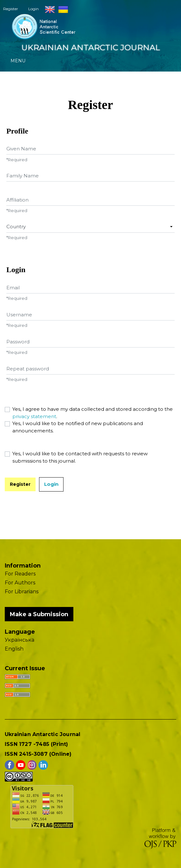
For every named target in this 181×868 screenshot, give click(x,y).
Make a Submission (39, 614)
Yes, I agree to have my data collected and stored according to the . (93, 413)
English (14, 649)
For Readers (20, 574)
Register (11, 9)
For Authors (20, 583)
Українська (20, 640)
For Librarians (22, 592)
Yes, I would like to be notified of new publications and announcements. (78, 427)
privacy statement (34, 416)
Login (34, 9)
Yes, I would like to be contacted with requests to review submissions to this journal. (80, 457)
